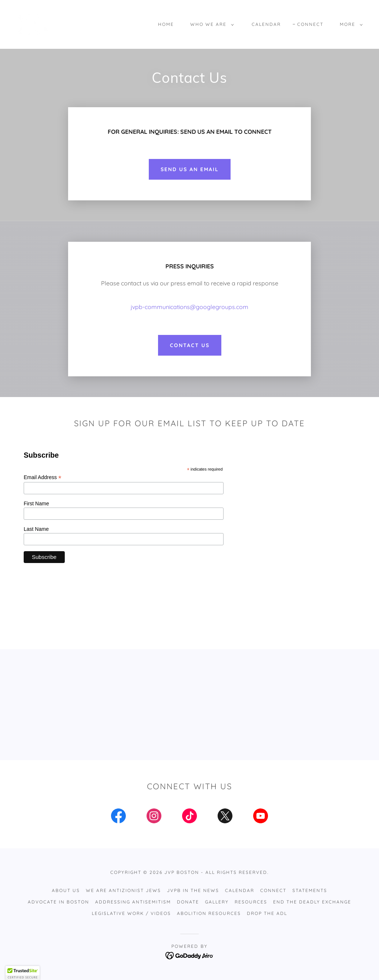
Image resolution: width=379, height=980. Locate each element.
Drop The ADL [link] (267, 913)
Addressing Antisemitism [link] (133, 902)
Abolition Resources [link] (209, 913)
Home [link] (166, 24)
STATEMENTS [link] (310, 890)
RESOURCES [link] (251, 902)
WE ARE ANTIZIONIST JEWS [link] (123, 890)
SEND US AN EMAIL (190, 169)
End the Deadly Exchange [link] (312, 902)
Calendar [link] (266, 24)
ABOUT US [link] (66, 890)
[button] (211, 24)
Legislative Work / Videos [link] (131, 913)
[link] (33, 24)
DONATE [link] (188, 902)
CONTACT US (190, 345)
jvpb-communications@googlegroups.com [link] (189, 307)
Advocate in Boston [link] (58, 902)
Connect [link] (310, 24)
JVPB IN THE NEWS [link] (193, 890)
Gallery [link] (217, 902)
